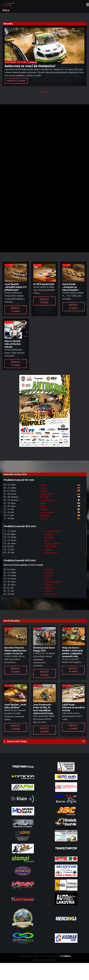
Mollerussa (45, 515)
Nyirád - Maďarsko (52, 531)
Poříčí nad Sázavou (53, 543)
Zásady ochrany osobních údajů (45, 960)
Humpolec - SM (51, 553)
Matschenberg (46, 494)
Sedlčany (48, 550)
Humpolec (49, 534)
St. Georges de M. (48, 500)
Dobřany (48, 576)
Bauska (44, 488)
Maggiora (44, 509)
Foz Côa (44, 519)
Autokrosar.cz (45, 92)
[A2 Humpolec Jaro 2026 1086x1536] (44, 446)
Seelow (43, 485)
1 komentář (33, 62)
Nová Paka (45, 497)
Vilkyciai (44, 491)
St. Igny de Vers (47, 512)
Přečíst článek (16, 81)
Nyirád (43, 503)
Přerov (43, 506)
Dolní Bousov (50, 546)
